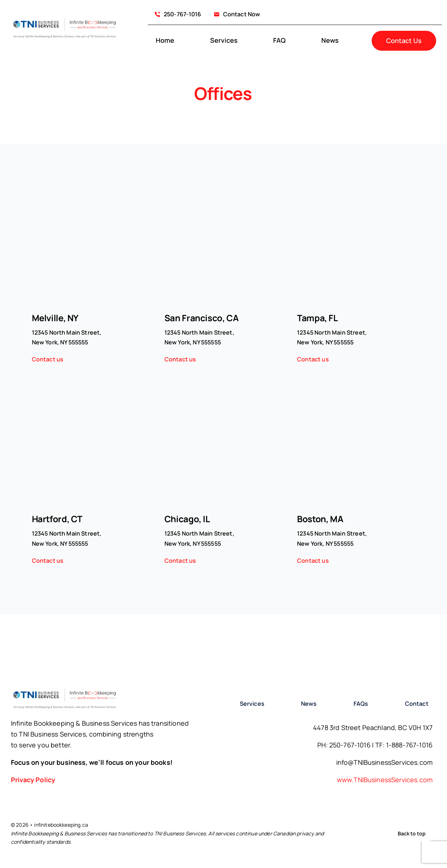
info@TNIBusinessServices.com (384, 762)
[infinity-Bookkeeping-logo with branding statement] (65, 19)
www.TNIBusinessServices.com (385, 780)
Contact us (48, 359)
